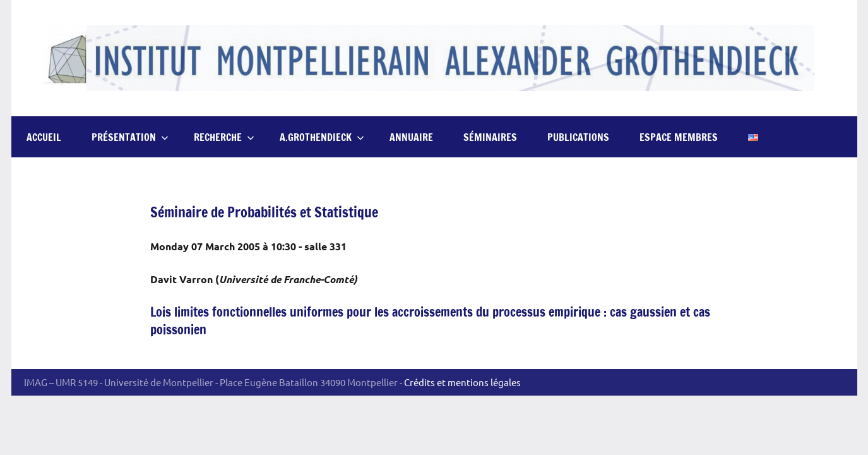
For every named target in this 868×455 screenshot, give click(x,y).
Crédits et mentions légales (462, 382)
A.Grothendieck (322, 137)
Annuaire (411, 137)
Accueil (44, 137)
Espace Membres (679, 137)
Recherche (224, 137)
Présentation (130, 137)
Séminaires (490, 137)
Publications (578, 137)
